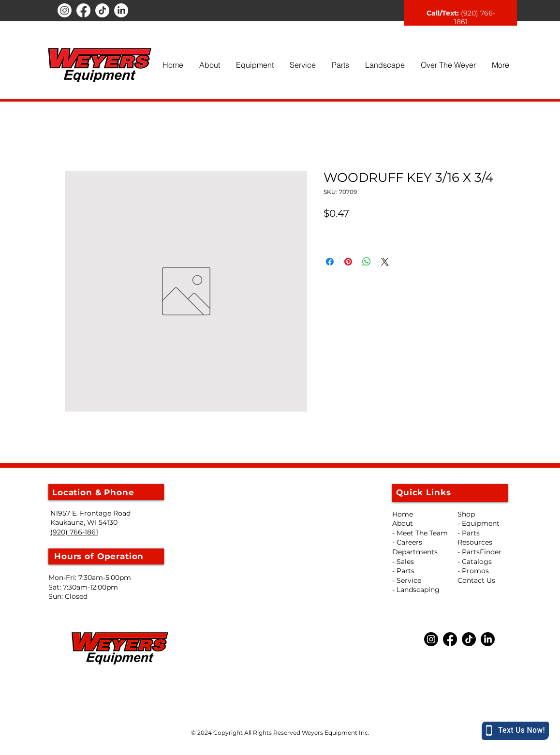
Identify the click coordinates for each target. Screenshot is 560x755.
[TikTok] (102, 10)
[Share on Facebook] (330, 262)
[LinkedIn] (121, 10)
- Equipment (479, 523)
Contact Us (476, 580)
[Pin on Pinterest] (348, 262)
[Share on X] (385, 262)
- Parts (469, 533)
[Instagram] (65, 10)
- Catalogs (475, 562)
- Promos (473, 571)
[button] (209, 65)
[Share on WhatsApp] (367, 262)
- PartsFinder (479, 552)
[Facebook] (83, 10)
